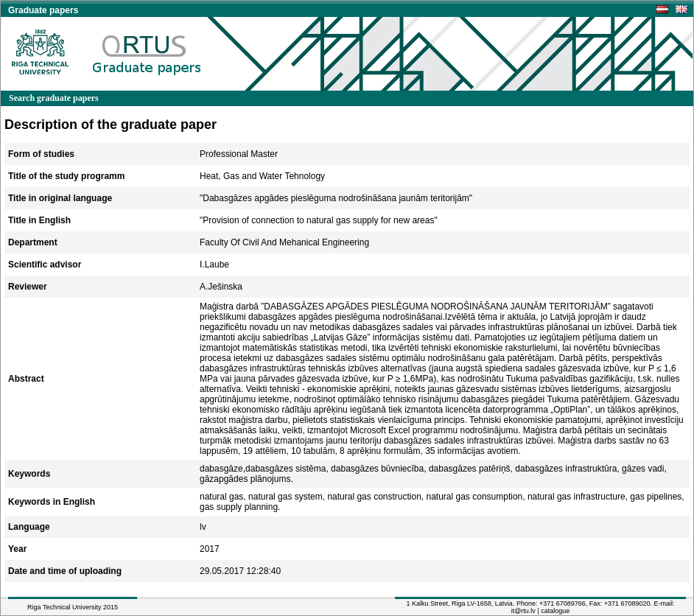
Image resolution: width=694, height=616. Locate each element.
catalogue (555, 611)
